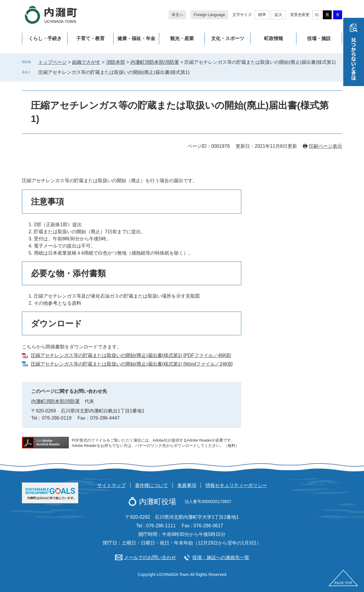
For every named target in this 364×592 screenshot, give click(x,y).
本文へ (177, 15)
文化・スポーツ (228, 38)
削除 (194, 72)
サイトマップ (111, 485)
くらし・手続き (45, 38)
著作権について (151, 485)
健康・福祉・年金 (136, 38)
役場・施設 (319, 38)
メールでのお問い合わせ (150, 557)
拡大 (278, 15)
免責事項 (187, 485)
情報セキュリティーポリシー (236, 485)
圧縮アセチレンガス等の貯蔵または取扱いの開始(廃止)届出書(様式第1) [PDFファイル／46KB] (131, 355)
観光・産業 (182, 38)
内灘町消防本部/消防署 (155, 62)
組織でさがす (86, 62)
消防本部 (116, 62)
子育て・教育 (90, 38)
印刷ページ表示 (325, 146)
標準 (262, 15)
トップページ (52, 62)
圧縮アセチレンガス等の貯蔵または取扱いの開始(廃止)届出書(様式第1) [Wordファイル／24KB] (132, 364)
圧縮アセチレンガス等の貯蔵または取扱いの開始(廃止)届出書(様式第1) (114, 72)
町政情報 (274, 38)
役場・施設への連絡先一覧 (221, 557)
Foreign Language (209, 15)
